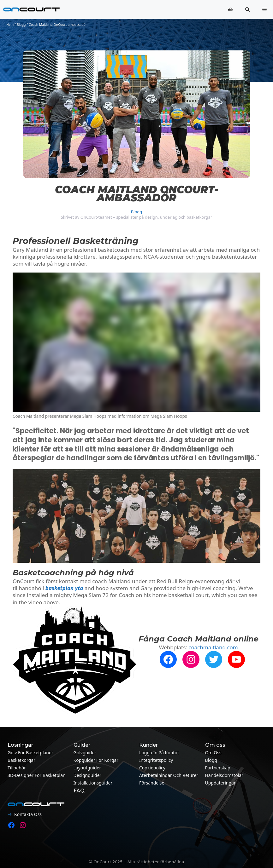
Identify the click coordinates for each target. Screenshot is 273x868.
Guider (82, 745)
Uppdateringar (220, 783)
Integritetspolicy (156, 760)
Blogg (21, 25)
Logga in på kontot (159, 753)
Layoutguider (87, 768)
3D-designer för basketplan (37, 775)
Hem (10, 25)
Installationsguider (93, 783)
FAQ (79, 791)
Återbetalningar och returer (169, 775)
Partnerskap (218, 768)
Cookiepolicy (152, 768)
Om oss (213, 753)
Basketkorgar (21, 760)
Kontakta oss (28, 814)
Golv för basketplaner (30, 753)
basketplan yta (64, 588)
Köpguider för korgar (96, 760)
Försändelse (152, 783)
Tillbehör (17, 768)
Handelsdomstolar (224, 775)
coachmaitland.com (213, 647)
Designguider (88, 775)
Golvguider (85, 753)
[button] (247, 9)
